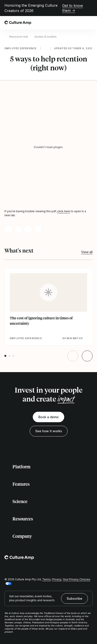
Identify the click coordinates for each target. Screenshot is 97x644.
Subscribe (74, 598)
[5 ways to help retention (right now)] (48, 147)
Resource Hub (19, 37)
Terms (46, 579)
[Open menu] (90, 23)
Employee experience (21, 48)
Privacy (57, 579)
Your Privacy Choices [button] (76, 579)
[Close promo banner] (90, 8)
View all (87, 252)
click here (64, 211)
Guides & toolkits (45, 37)
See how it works (49, 431)
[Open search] (80, 23)
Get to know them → (73, 8)
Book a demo (48, 417)
